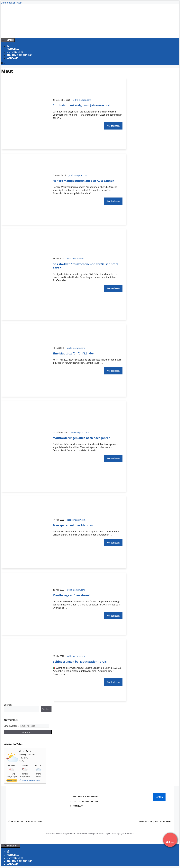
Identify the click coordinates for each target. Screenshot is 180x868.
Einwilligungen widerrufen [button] (123, 834)
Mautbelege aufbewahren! (71, 595)
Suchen (8, 705)
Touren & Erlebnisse (19, 55)
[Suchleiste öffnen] (3, 63)
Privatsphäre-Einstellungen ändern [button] (61, 834)
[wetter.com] (12, 781)
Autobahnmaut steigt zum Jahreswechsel (81, 105)
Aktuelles (13, 49)
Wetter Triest (25, 751)
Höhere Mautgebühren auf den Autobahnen (83, 181)
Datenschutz (163, 821)
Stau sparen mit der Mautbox (73, 525)
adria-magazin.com (82, 100)
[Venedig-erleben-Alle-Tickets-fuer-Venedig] (58, 33)
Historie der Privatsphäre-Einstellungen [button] (94, 834)
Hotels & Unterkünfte (87, 801)
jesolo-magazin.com (78, 175)
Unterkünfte (15, 52)
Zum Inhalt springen (12, 3)
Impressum (146, 821)
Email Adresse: (12, 726)
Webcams (12, 58)
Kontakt (78, 806)
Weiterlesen (113, 126)
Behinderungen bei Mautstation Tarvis (80, 662)
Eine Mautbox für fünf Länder (73, 353)
